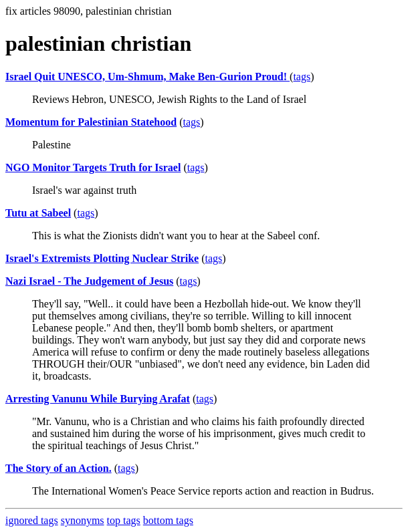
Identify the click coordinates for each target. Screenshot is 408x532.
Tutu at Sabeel (38, 213)
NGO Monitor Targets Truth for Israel (93, 167)
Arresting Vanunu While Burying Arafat (98, 399)
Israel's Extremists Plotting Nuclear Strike (102, 258)
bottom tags (168, 520)
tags (302, 77)
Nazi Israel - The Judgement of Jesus (89, 281)
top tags (124, 520)
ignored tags (32, 520)
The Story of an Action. (59, 468)
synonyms (83, 520)
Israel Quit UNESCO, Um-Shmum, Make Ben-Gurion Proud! (147, 77)
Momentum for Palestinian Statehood (91, 122)
